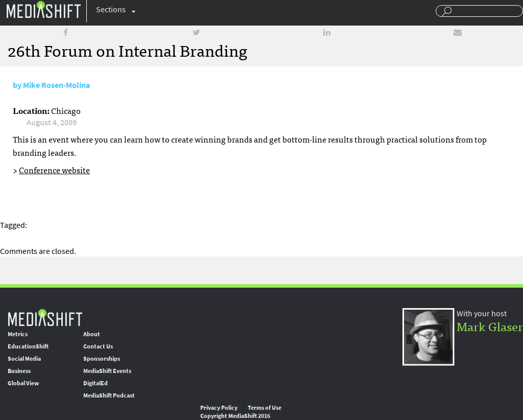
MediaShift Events (107, 371)
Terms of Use (265, 408)
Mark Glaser (490, 326)
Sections (111, 9)
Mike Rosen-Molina (56, 85)
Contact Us (98, 346)
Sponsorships (102, 359)
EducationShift (28, 346)
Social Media (24, 359)
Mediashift (43, 9)
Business (19, 371)
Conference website (54, 170)
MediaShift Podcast (109, 395)
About (92, 334)
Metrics (18, 334)
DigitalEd (96, 383)
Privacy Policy (219, 408)
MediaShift (45, 317)
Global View (23, 383)
